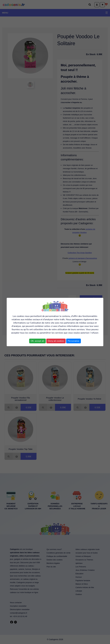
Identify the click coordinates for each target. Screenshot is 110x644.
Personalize (74, 341)
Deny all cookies (56, 341)
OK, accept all (37, 341)
